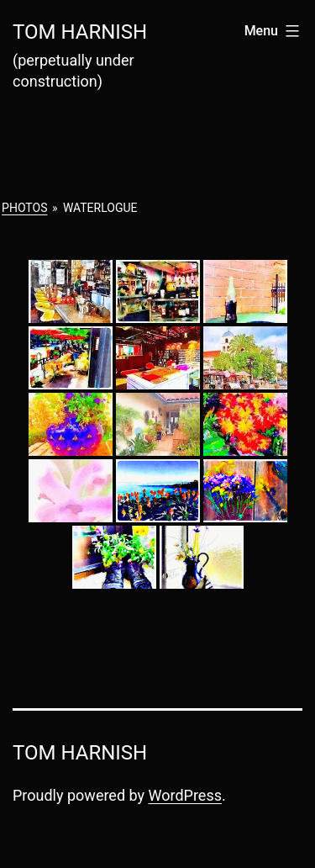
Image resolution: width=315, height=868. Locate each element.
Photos (24, 208)
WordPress (185, 795)
